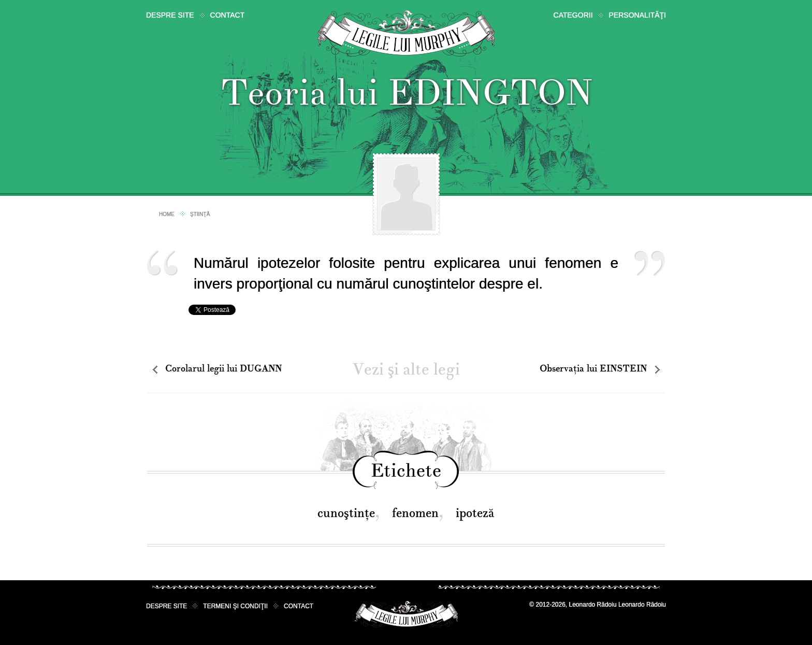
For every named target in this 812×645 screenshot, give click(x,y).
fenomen (415, 513)
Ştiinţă (200, 214)
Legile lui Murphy (406, 33)
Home (167, 214)
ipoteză (475, 513)
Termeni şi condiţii (235, 606)
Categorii (573, 15)
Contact (228, 15)
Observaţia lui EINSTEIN (593, 369)
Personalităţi (637, 15)
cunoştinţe (346, 513)
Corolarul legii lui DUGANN (223, 369)
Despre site (170, 15)
